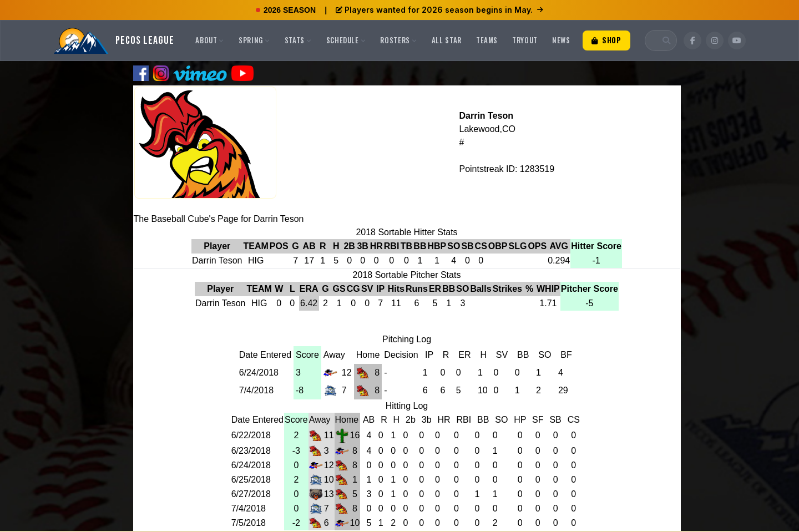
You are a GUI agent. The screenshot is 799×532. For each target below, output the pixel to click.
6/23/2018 (251, 451)
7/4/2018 (256, 390)
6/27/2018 (251, 494)
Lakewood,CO (487, 129)
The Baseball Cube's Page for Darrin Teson (219, 219)
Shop (606, 40)
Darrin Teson (486, 116)
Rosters (398, 40)
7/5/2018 (249, 523)
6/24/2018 (259, 373)
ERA (309, 289)
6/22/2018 (251, 435)
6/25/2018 (251, 480)
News (561, 40)
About (210, 40)
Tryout (525, 40)
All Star (447, 40)
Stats (298, 40)
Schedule (346, 40)
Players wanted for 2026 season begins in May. (439, 10)
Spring (254, 40)
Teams (487, 40)
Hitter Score (596, 246)
